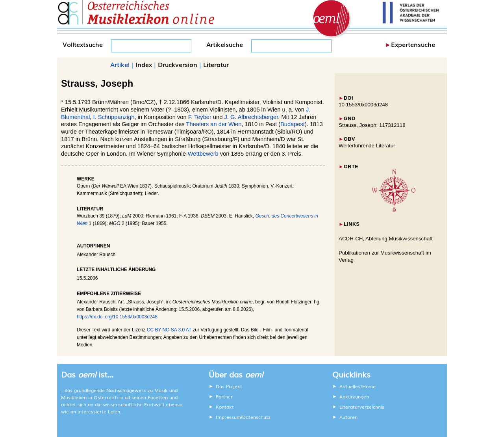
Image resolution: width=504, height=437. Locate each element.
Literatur (216, 64)
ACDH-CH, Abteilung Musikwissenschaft (386, 239)
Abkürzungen (354, 396)
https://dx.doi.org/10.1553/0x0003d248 (117, 317)
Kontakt (225, 407)
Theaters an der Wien (214, 124)
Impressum (228, 417)
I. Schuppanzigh (114, 117)
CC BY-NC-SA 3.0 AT (169, 330)
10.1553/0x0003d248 (363, 105)
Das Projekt (229, 386)
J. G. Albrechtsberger (251, 117)
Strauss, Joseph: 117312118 (372, 125)
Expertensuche (413, 44)
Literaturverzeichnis (362, 407)
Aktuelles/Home (358, 386)
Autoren (348, 417)
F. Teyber (200, 117)
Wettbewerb (203, 154)
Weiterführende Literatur (367, 146)
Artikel (120, 64)
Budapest (293, 124)
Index (144, 64)
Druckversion (178, 64)
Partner (224, 396)
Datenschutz (256, 417)
